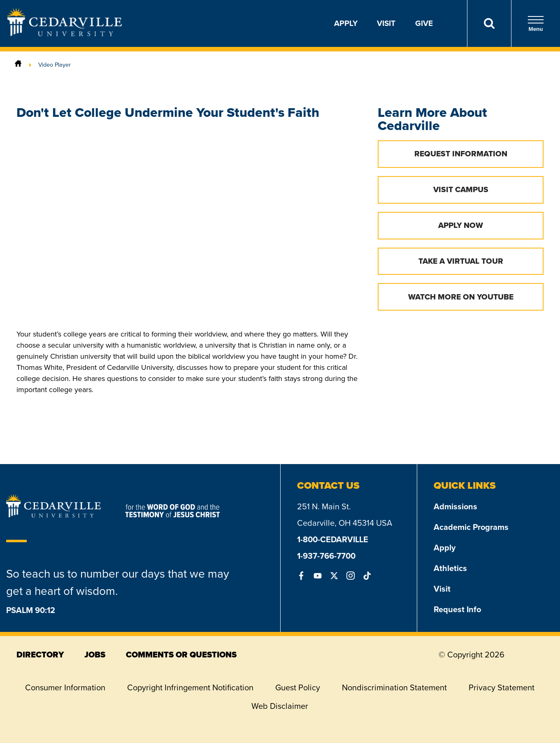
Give (424, 23)
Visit (386, 23)
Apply (346, 23)
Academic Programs (471, 527)
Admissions (455, 506)
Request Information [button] (461, 154)
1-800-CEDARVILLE (333, 539)
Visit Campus (461, 189)
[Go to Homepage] (65, 34)
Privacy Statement (502, 687)
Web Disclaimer (280, 706)
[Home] (18, 65)
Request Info (457, 609)
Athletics (450, 568)
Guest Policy (298, 687)
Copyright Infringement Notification (190, 687)
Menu (536, 24)
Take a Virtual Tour (461, 261)
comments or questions (181, 655)
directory (40, 655)
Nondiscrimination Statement (394, 687)
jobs (95, 655)
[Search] (489, 23)
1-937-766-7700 (326, 556)
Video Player (55, 65)
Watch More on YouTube (461, 297)
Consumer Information (65, 687)
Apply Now (461, 225)
